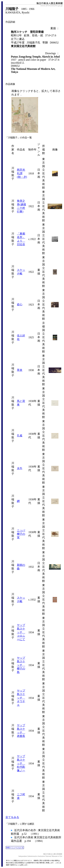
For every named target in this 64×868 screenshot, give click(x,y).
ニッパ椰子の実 (21, 534)
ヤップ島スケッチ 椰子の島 (21, 665)
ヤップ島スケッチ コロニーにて (21, 632)
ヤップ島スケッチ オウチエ (21, 698)
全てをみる (12, 817)
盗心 (20, 304)
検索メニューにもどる (15, 848)
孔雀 (20, 436)
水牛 (20, 468)
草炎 (20, 370)
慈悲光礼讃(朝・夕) (22, 173)
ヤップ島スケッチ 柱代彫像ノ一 (21, 763)
